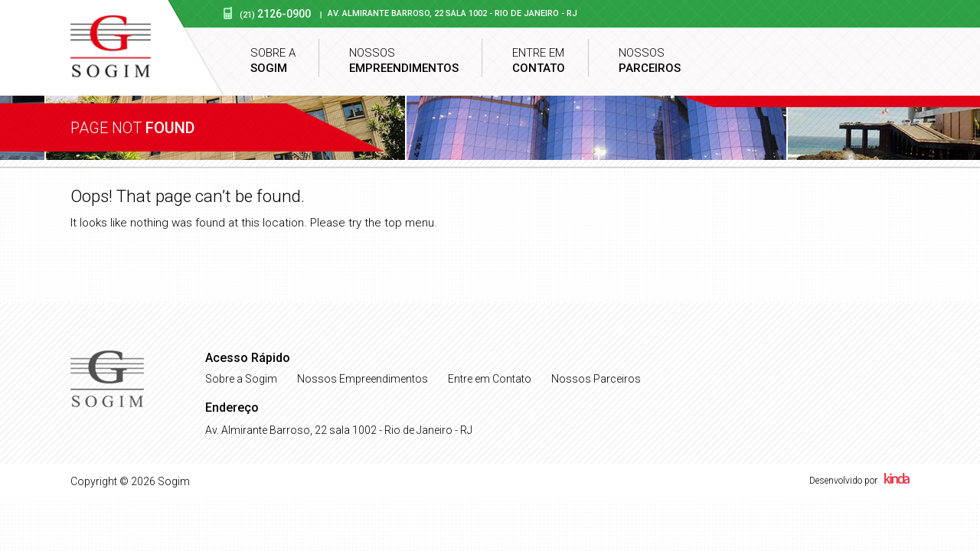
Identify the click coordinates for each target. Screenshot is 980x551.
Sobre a (273, 61)
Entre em (539, 61)
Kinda (897, 478)
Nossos (404, 61)
